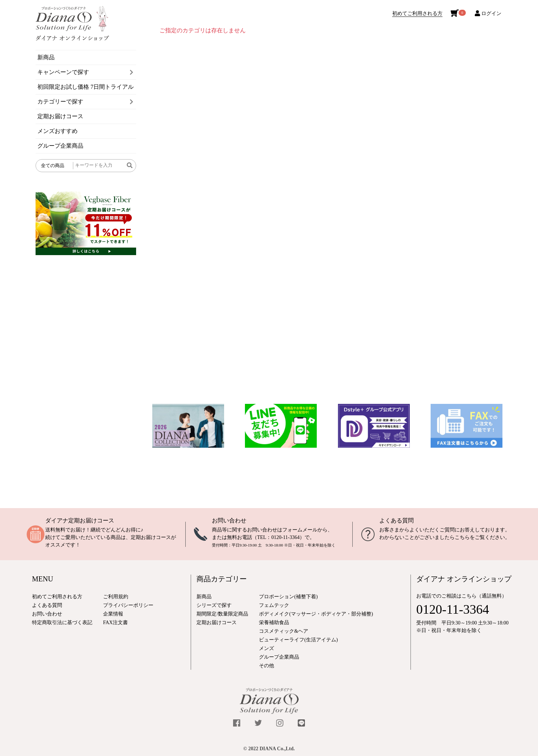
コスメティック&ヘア (284, 631)
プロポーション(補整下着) (288, 597)
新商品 (46, 57)
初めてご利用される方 (417, 13)
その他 (266, 666)
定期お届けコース (60, 116)
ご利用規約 (116, 597)
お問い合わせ (229, 520)
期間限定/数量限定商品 (222, 614)
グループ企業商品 (60, 146)
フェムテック (274, 605)
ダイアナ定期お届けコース (80, 520)
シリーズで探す (214, 605)
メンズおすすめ (57, 131)
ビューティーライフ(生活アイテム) (298, 640)
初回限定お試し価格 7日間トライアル (85, 87)
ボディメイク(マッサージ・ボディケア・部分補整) (316, 614)
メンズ (266, 648)
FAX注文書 (115, 623)
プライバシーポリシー (128, 605)
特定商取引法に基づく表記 (62, 623)
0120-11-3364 (285, 537)
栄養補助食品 (274, 623)
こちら (462, 537)
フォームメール (300, 530)
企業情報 (113, 614)
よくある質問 (396, 520)
